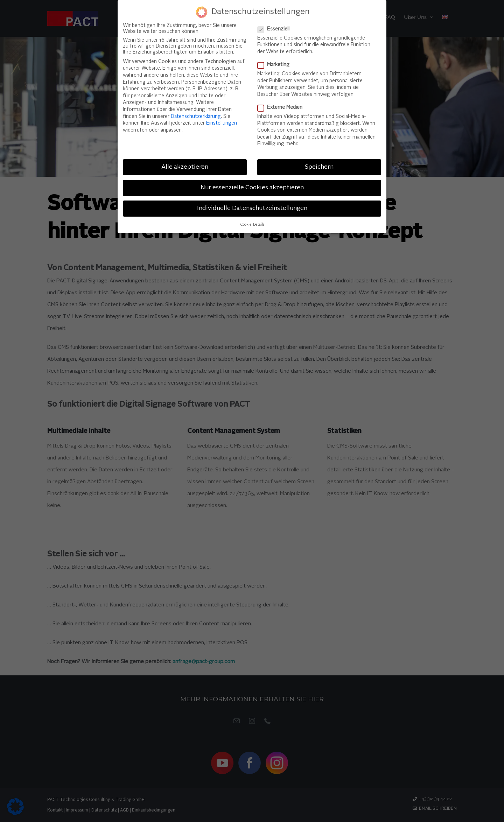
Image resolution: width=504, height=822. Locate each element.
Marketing (276, 62)
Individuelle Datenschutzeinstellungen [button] (252, 206)
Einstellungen (222, 121)
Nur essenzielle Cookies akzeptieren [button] (252, 185)
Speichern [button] (319, 165)
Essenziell (276, 27)
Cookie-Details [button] (252, 222)
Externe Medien (283, 105)
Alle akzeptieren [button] (185, 165)
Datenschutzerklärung (196, 114)
